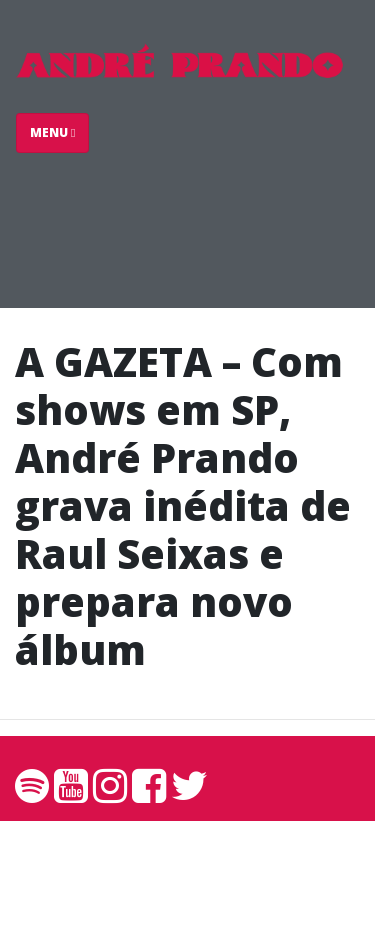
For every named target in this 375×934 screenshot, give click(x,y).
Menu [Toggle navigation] (52, 132)
